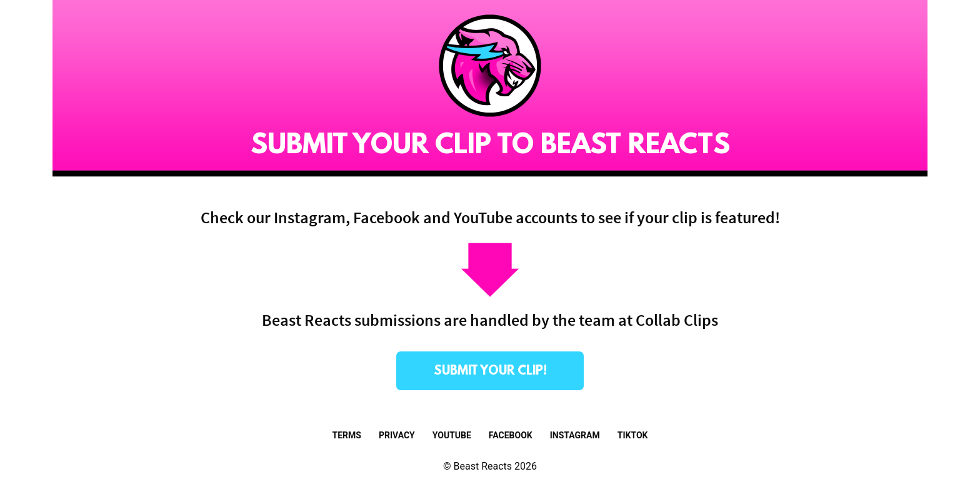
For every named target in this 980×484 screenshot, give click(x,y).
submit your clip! (490, 371)
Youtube (452, 435)
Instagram (575, 435)
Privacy (397, 435)
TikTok (633, 435)
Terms (347, 435)
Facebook (511, 435)
